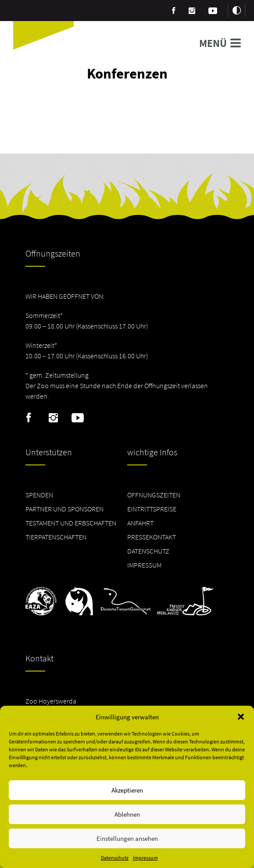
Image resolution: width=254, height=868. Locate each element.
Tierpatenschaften (56, 537)
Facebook (29, 418)
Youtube (78, 418)
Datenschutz (115, 858)
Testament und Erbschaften (71, 523)
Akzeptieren (127, 790)
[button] (241, 717)
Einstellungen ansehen (127, 838)
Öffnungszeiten (154, 495)
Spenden (39, 495)
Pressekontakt (152, 537)
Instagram (53, 418)
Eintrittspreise (152, 509)
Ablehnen (127, 814)
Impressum (145, 858)
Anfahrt (140, 523)
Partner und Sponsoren (64, 509)
